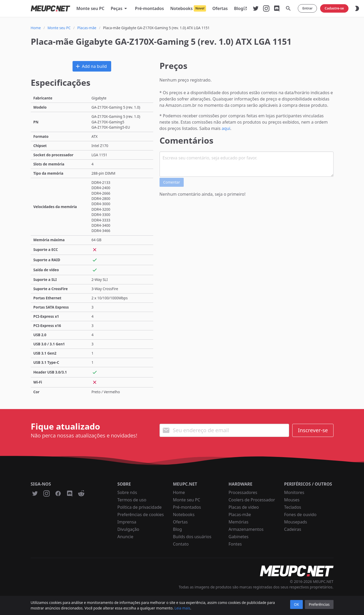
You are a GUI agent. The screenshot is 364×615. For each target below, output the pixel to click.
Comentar (172, 182)
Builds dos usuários (192, 537)
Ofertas (180, 522)
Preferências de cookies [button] (141, 515)
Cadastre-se (334, 8)
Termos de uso (132, 500)
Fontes (235, 544)
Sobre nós (127, 492)
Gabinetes (239, 537)
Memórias (239, 522)
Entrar (307, 8)
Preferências (319, 604)
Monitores (294, 492)
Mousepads (296, 522)
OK (297, 604)
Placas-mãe (240, 515)
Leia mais (182, 608)
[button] (120, 8)
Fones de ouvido (300, 515)
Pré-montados (187, 507)
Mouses (292, 500)
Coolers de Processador (252, 500)
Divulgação (128, 529)
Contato (181, 544)
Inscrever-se (313, 430)
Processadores (243, 492)
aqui (226, 128)
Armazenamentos (246, 529)
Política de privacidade (140, 507)
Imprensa (127, 522)
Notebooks (184, 515)
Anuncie (125, 537)
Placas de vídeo (244, 507)
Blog (177, 529)
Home (179, 492)
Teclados (293, 507)
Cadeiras (293, 529)
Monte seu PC (187, 500)
